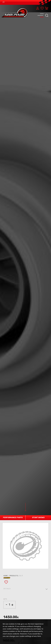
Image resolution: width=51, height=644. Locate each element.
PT (4, 2)
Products (15, 576)
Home (7, 576)
